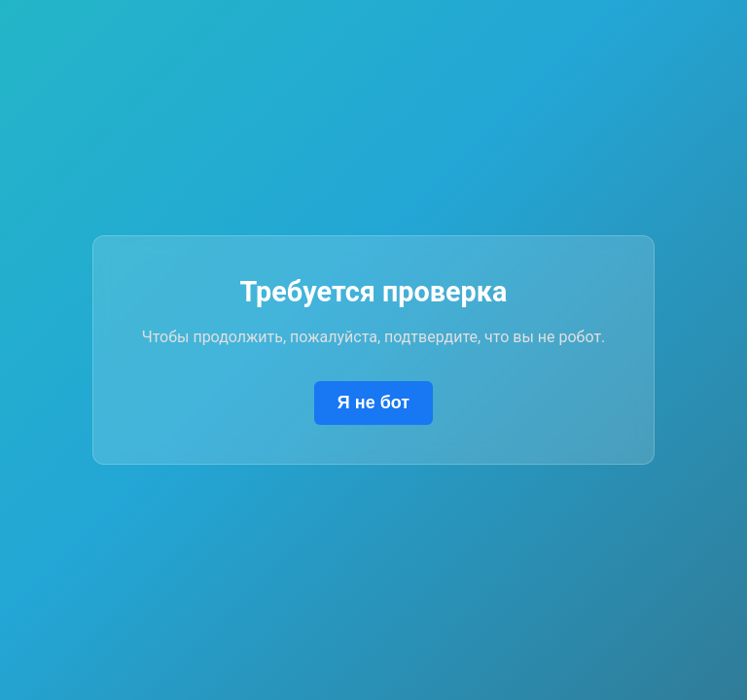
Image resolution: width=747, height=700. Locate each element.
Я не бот (373, 402)
